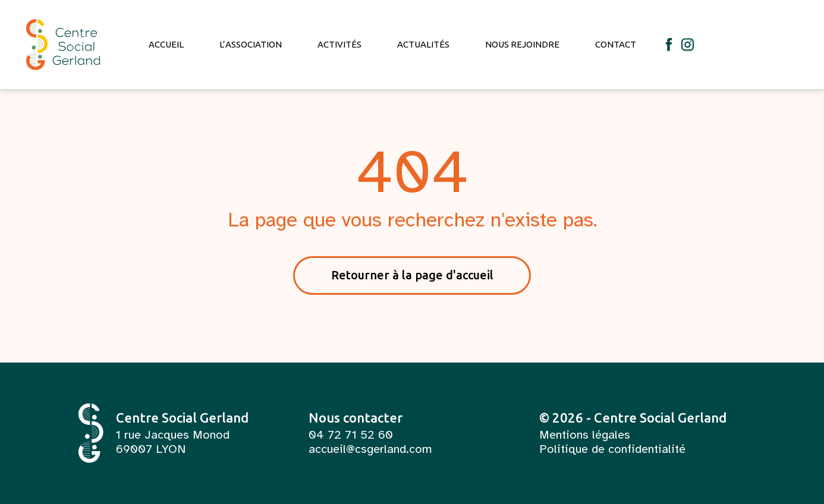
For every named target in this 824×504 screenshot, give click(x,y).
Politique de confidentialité (612, 449)
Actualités (423, 44)
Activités (339, 44)
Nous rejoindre (522, 44)
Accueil (166, 44)
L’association (251, 44)
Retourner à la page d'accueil (412, 275)
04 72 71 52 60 (351, 435)
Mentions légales (585, 435)
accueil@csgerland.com (370, 449)
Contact (616, 44)
